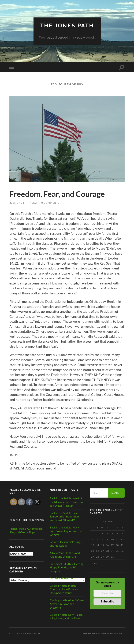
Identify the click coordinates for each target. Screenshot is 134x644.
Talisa (33, 203)
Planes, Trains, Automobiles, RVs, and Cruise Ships (26, 530)
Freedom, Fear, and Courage (58, 194)
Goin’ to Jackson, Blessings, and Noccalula (66, 544)
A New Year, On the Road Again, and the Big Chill (65, 554)
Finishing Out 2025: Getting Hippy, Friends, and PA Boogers (67, 567)
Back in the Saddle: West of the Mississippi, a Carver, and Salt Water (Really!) (67, 502)
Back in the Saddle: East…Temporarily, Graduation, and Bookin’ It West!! (65, 516)
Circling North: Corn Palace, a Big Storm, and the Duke (66, 616)
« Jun (94, 563)
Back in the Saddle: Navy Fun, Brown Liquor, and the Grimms (66, 531)
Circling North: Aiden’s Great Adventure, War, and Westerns (67, 604)
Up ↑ (122, 633)
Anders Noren (106, 633)
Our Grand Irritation (62, 578)
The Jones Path (67, 25)
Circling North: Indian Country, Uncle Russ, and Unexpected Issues (65, 589)
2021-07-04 (17, 203)
